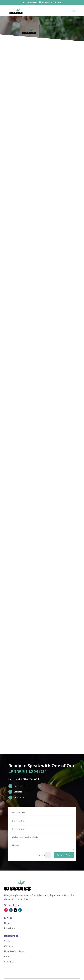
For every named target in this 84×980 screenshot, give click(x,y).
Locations (10, 928)
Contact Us (10, 962)
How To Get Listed (14, 951)
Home (8, 923)
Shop (7, 941)
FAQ (6, 956)
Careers (8, 946)
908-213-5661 (31, 2)
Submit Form (64, 855)
